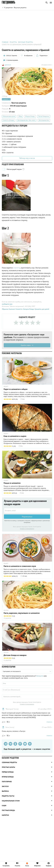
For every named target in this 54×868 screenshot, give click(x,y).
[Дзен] (30, 744)
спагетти (17, 268)
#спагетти (19, 309)
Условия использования (27, 529)
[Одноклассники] (15, 744)
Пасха (27, 864)
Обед (20, 117)
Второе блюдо (30, 117)
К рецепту (6, 99)
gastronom (8, 65)
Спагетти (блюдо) (9, 120)
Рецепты (17, 864)
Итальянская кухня (9, 117)
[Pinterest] (20, 744)
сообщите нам (7, 304)
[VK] (10, 744)
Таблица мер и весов (27, 158)
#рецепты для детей (42, 309)
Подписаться (27, 517)
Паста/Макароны (44, 117)
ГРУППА (6, 611)
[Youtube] (25, 744)
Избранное (37, 864)
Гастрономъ (6, 864)
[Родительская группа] (14, 8)
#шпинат (12, 309)
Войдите (40, 676)
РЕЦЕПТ (6, 387)
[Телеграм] (6, 744)
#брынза (5, 309)
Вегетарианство (44, 120)
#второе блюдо (28, 309)
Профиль (49, 864)
